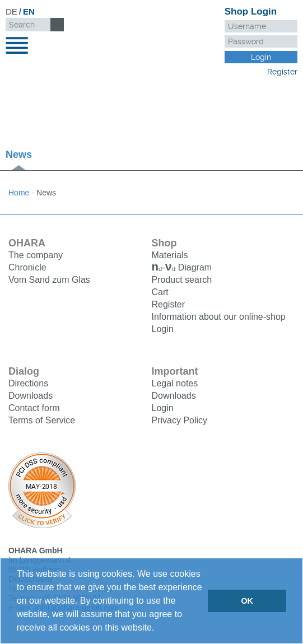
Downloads (31, 397)
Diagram (182, 269)
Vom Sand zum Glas (49, 280)
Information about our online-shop (219, 318)
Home (19, 193)
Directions (28, 384)
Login (163, 330)
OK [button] (247, 601)
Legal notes (175, 384)
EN (29, 11)
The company (36, 255)
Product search (182, 281)
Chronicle (27, 267)
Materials (170, 255)
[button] (159, 629)
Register (282, 72)
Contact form (34, 409)
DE (11, 11)
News (19, 155)
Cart (160, 293)
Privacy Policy (180, 421)
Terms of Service (42, 421)
